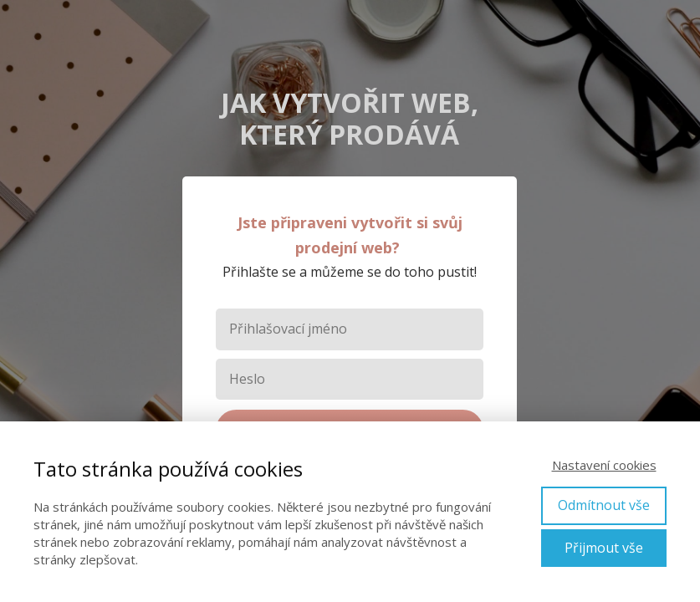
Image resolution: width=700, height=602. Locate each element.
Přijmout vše (604, 548)
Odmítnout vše (604, 505)
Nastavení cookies (604, 465)
